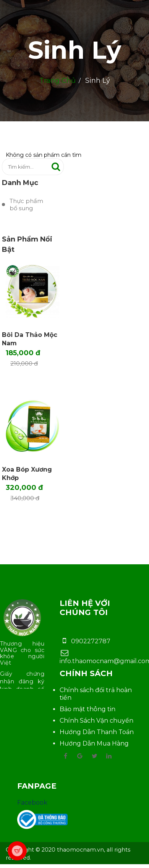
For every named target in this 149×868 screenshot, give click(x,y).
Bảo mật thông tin (87, 709)
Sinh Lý (74, 50)
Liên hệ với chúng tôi (85, 608)
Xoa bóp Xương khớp (27, 474)
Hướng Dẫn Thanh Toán (97, 732)
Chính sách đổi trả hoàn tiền (96, 694)
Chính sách (86, 673)
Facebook (32, 803)
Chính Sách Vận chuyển (96, 721)
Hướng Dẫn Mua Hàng (94, 743)
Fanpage (37, 786)
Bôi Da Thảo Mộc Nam (30, 339)
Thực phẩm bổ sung (26, 205)
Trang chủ (57, 81)
